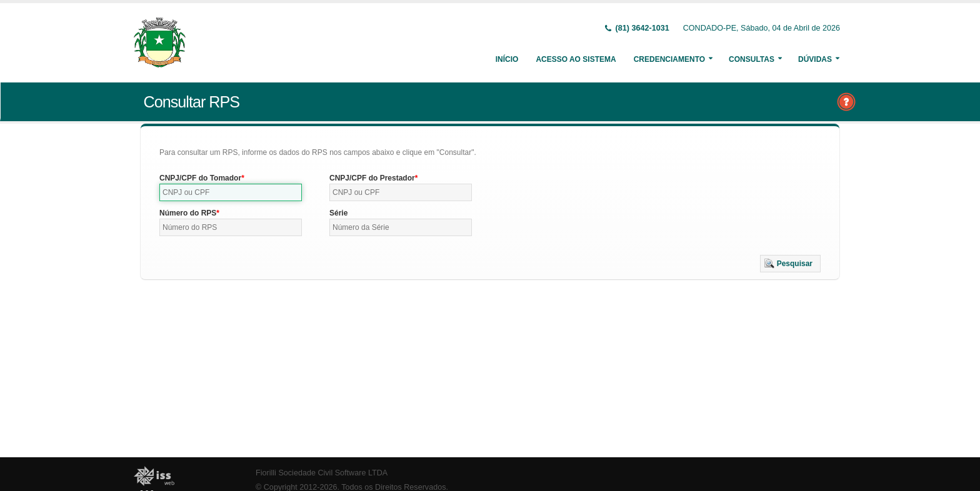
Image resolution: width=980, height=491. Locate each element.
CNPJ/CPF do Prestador (372, 178)
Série (338, 213)
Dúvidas (815, 59)
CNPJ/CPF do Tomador (200, 178)
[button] (790, 264)
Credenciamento (669, 59)
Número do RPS (188, 213)
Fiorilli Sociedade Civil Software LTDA (322, 473)
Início (507, 59)
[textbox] (231, 192)
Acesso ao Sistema (576, 59)
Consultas (752, 59)
